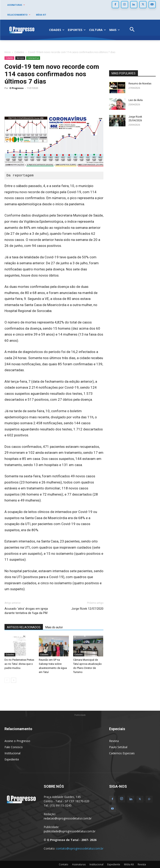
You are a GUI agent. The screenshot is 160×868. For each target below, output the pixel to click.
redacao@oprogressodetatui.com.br (68, 818)
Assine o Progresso (17, 741)
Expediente (12, 759)
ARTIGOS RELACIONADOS (24, 627)
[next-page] (14, 680)
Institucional (12, 753)
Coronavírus (33, 58)
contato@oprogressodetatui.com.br (80, 848)
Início (8, 52)
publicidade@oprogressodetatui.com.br (70, 831)
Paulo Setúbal (118, 747)
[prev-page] (7, 680)
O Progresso (16, 88)
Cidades (19, 52)
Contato (64, 864)
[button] (132, 30)
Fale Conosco (14, 747)
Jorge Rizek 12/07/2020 (87, 609)
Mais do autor (54, 627)
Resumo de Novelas (140, 84)
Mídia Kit (129, 864)
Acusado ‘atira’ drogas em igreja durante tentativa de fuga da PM (26, 611)
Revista (114, 741)
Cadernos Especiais (122, 753)
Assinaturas (79, 864)
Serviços (20, 58)
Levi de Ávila (136, 100)
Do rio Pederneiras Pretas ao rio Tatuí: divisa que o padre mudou (19, 664)
